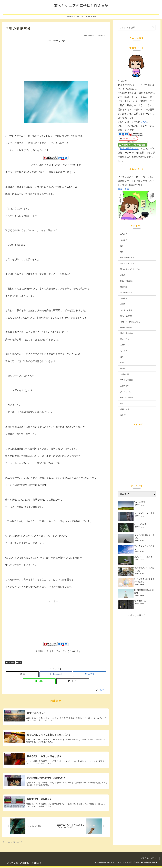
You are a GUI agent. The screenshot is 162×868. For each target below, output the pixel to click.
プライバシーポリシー (149, 859)
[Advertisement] (56, 60)
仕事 (19, 662)
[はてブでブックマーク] (90, 674)
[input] (137, 28)
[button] (73, 681)
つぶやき (10, 662)
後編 (127, 189)
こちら (144, 122)
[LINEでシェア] (39, 681)
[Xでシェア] (22, 674)
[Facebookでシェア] (56, 674)
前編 (120, 189)
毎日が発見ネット (129, 149)
